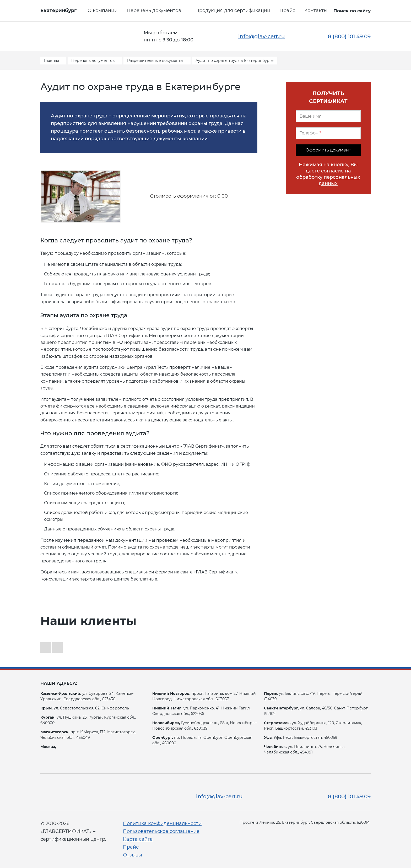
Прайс (287, 10)
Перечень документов (154, 10)
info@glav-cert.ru (262, 36)
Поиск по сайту (352, 11)
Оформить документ (328, 150)
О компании (102, 10)
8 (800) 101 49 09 (349, 36)
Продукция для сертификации (233, 10)
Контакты (316, 10)
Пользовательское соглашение (161, 831)
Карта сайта (138, 839)
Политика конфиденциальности (162, 823)
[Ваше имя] (328, 116)
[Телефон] (328, 133)
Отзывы (133, 855)
